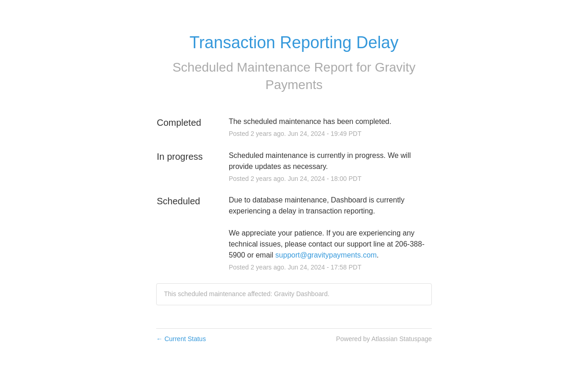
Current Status (181, 339)
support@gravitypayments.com (326, 255)
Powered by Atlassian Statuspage (384, 339)
